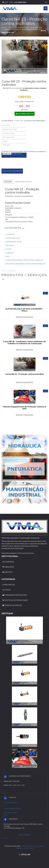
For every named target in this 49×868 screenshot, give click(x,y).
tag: (6, 219)
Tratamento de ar (14, 242)
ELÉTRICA (7, 590)
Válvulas (10, 245)
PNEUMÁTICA (9, 585)
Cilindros (10, 234)
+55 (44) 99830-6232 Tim (12, 809)
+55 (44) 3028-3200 (10, 803)
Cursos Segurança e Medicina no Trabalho (25, 260)
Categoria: (9, 215)
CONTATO (7, 572)
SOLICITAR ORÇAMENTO (12, 171)
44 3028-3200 (20, 2)
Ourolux (10, 253)
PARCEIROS (8, 567)
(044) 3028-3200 (36, 28)
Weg (8, 256)
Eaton (9, 249)
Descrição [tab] (8, 182)
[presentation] (17, 165)
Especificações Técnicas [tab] (23, 182)
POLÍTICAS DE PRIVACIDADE (15, 600)
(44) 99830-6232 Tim (25, 114)
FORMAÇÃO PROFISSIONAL (15, 595)
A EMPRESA (8, 562)
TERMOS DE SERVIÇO (12, 605)
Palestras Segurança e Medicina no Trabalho (26, 264)
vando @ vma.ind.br (10, 813)
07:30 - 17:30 (8, 2)
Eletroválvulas (13, 238)
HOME (4, 28)
